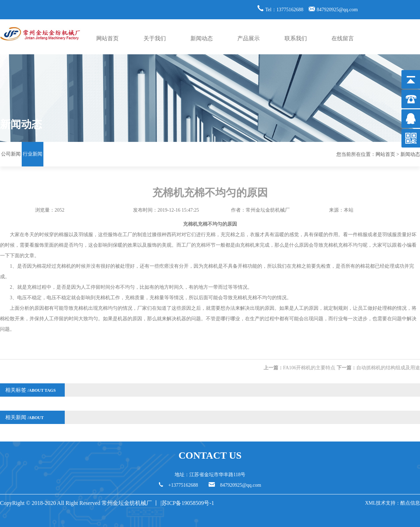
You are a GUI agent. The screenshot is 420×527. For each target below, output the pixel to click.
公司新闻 (11, 154)
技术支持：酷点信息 (398, 503)
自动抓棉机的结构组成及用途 (388, 368)
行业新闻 (33, 154)
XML (370, 503)
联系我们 (296, 38)
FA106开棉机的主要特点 (309, 368)
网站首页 (107, 38)
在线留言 (343, 38)
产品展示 (248, 38)
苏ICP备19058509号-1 (189, 503)
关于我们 (155, 38)
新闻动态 (202, 38)
